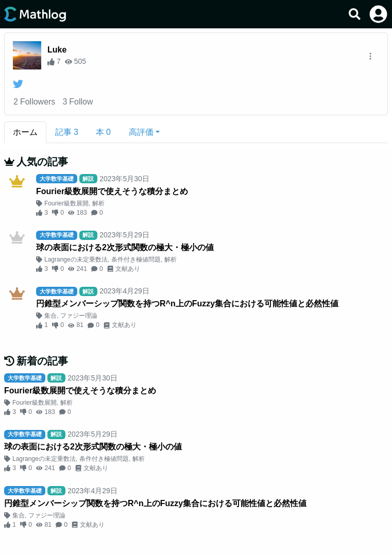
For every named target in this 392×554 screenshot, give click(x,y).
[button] (144, 132)
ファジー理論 (79, 316)
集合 (50, 316)
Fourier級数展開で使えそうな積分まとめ (112, 191)
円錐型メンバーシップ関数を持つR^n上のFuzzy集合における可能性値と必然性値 (187, 304)
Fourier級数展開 (66, 203)
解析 (98, 203)
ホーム (25, 132)
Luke (57, 50)
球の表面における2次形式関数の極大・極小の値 (125, 247)
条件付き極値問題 (136, 259)
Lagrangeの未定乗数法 (76, 259)
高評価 (141, 132)
